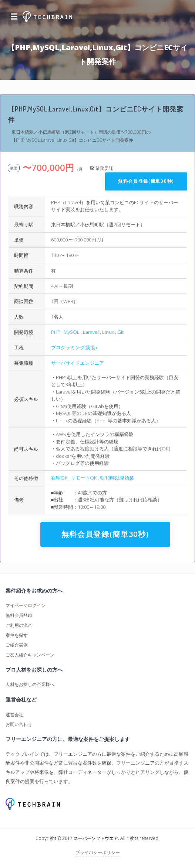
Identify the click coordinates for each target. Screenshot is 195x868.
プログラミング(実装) (74, 347)
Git (120, 332)
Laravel (91, 332)
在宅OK (59, 478)
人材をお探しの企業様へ (30, 684)
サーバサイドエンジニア (78, 363)
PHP (56, 332)
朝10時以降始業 (117, 478)
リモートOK (84, 478)
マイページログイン (26, 605)
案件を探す (17, 635)
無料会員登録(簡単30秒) (146, 181)
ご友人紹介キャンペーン (30, 655)
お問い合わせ (19, 724)
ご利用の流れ (19, 625)
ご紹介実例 (17, 645)
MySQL (72, 332)
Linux (108, 332)
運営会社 (14, 715)
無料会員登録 (19, 615)
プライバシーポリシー (98, 852)
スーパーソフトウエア (96, 838)
